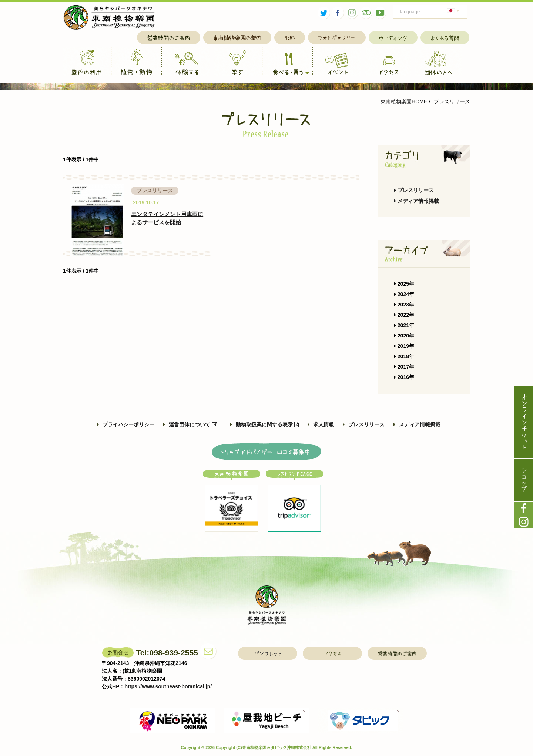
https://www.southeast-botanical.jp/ (168, 686)
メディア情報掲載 (417, 201)
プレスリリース (414, 190)
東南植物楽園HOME (404, 101)
